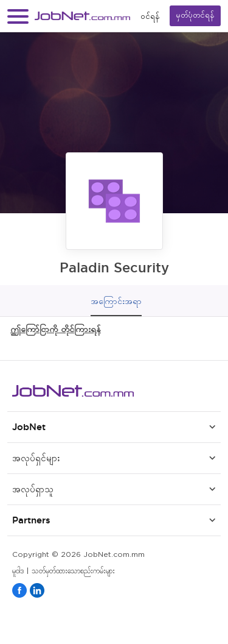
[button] (18, 16)
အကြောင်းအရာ (116, 301)
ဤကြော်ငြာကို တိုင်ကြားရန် (56, 329)
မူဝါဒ (18, 571)
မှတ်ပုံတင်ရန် (195, 16)
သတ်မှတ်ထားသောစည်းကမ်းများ (73, 571)
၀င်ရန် (150, 16)
